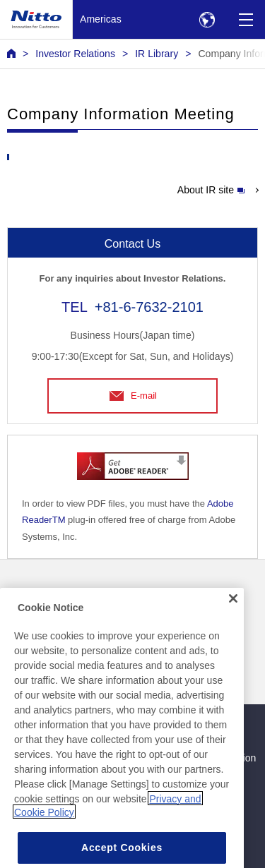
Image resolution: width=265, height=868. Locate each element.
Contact (154, 591)
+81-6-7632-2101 (149, 307)
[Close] (233, 617)
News (19, 591)
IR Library (157, 54)
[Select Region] (207, 19)
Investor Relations (75, 54)
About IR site (211, 190)
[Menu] (246, 19)
